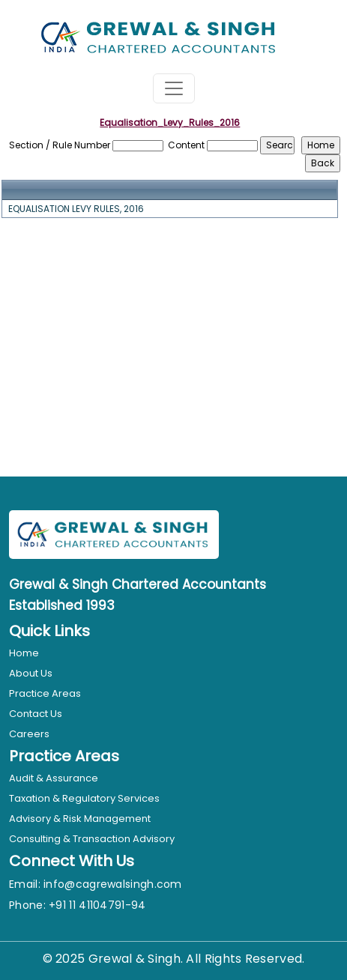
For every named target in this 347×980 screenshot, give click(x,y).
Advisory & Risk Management (80, 819)
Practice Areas (45, 693)
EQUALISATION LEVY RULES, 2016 (76, 209)
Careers (29, 734)
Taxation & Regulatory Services (84, 798)
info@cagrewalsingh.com (113, 884)
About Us (31, 673)
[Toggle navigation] (174, 88)
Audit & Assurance (54, 778)
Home (24, 653)
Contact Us (36, 714)
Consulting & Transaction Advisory (92, 839)
